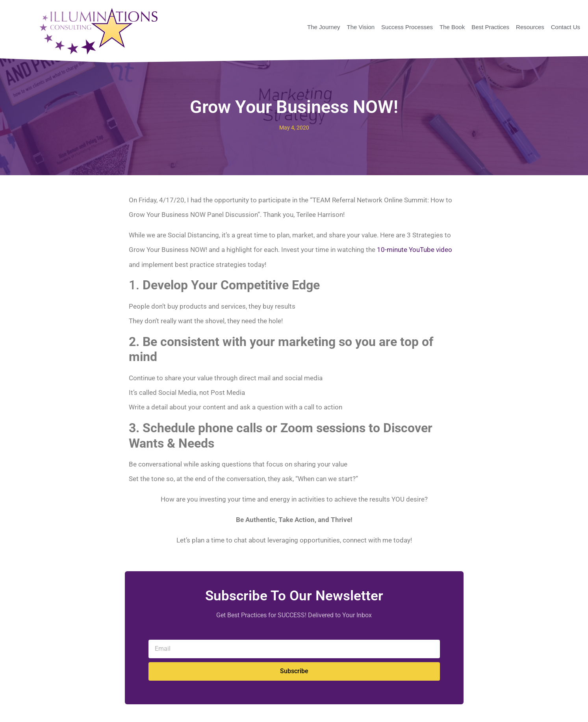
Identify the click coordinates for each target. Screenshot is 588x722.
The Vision (361, 27)
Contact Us (566, 27)
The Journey (324, 27)
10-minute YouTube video (415, 250)
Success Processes (407, 27)
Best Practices (490, 27)
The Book (452, 27)
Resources (530, 27)
